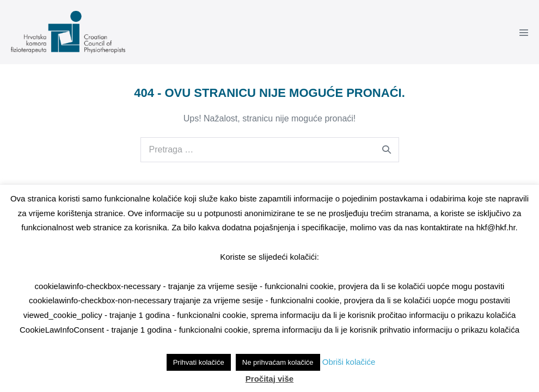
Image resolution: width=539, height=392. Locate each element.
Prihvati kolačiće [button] (199, 362)
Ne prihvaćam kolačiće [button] (278, 362)
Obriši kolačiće (349, 362)
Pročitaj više (269, 379)
